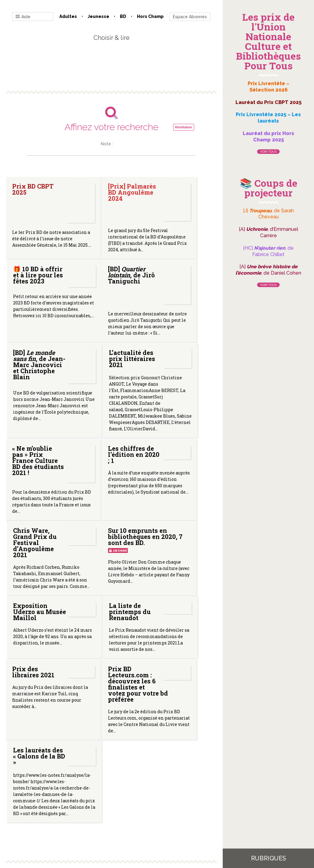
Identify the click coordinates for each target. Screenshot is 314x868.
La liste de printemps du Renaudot (174, 558)
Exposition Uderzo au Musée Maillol (109, 573)
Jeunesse (98, 16)
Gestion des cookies (170, 806)
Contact (43, 806)
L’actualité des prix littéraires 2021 (176, 331)
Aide (23, 17)
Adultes (68, 16)
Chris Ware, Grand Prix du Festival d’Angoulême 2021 (181, 461)
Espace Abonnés (190, 17)
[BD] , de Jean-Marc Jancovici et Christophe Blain (109, 323)
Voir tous (268, 152)
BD (123, 16)
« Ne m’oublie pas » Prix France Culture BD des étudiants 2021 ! (36, 467)
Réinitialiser (184, 127)
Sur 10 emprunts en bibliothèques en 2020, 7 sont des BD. (38, 555)
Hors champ (150, 16)
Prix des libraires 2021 (33, 644)
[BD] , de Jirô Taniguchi (28, 322)
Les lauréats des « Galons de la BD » (166, 651)
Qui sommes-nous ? (80, 806)
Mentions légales (125, 806)
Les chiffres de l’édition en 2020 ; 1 (98, 458)
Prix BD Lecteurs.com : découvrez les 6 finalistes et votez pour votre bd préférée (110, 658)
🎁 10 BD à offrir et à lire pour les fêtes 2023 (166, 201)
